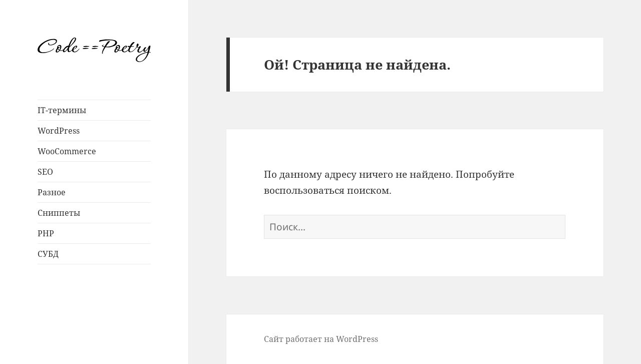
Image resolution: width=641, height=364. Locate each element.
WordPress (59, 131)
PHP (46, 233)
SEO (45, 172)
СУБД (48, 254)
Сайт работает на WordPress (321, 339)
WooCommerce (67, 151)
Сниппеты (59, 213)
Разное (52, 192)
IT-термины (62, 110)
